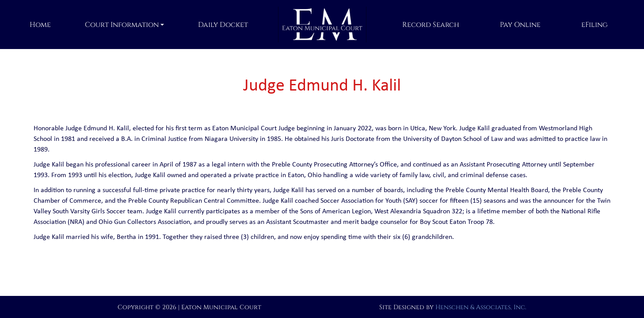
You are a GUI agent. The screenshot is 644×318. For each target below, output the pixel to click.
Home (40, 25)
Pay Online (520, 25)
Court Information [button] (122, 25)
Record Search (431, 25)
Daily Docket (223, 25)
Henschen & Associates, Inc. (481, 307)
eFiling (594, 25)
